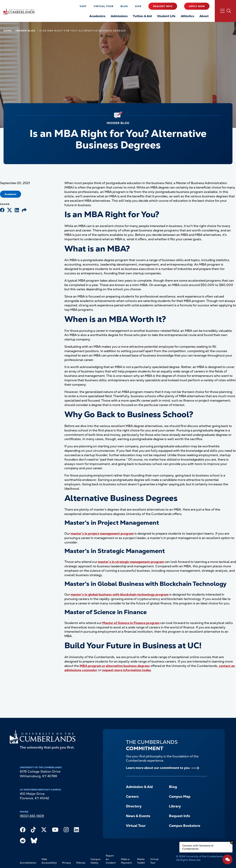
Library (175, 806)
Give (138, 6)
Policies (81, 863)
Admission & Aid (139, 787)
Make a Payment (126, 861)
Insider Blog (25, 31)
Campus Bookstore (185, 826)
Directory (134, 806)
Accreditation (28, 863)
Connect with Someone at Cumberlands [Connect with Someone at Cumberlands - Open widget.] (198, 847)
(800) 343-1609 (32, 816)
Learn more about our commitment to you (158, 768)
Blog (124, 6)
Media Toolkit (141, 861)
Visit (83, 6)
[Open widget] (228, 860)
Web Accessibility (49, 861)
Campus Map (180, 797)
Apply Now (197, 6)
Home (8, 31)
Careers (132, 797)
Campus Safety (96, 861)
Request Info (163, 6)
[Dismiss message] (232, 842)
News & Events (138, 816)
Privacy (67, 863)
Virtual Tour (103, 6)
